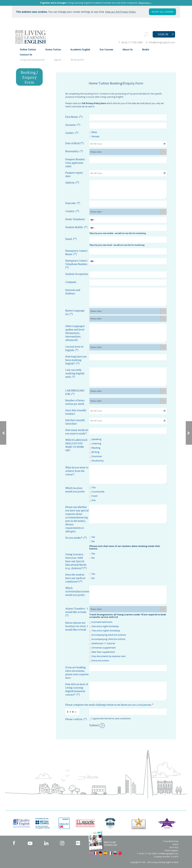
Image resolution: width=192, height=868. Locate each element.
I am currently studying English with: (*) (75, 374)
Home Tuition (53, 50)
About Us (128, 50)
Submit (97, 726)
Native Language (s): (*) (75, 313)
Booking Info (77, 60)
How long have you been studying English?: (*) (76, 360)
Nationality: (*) (74, 152)
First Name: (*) (74, 117)
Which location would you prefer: (75, 490)
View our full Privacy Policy (120, 12)
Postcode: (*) (73, 203)
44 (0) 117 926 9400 (132, 42)
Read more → (145, 3)
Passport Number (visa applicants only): (75, 163)
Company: (71, 282)
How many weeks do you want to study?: (77, 432)
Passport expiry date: (74, 175)
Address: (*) (72, 183)
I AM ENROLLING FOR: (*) (75, 392)
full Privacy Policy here (94, 103)
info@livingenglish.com (162, 42)
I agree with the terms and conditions (111, 718)
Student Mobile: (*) (76, 227)
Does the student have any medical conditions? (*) (75, 578)
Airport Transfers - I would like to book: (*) (77, 612)
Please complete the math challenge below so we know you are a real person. (109, 705)
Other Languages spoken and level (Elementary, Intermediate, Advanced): (75, 333)
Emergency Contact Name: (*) (76, 253)
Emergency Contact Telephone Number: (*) (77, 264)
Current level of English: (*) (74, 349)
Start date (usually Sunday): (76, 412)
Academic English (80, 50)
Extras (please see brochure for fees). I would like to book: (77, 626)
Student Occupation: (77, 274)
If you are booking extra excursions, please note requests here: (77, 673)
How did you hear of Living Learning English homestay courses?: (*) (77, 690)
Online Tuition (28, 50)
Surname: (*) (73, 125)
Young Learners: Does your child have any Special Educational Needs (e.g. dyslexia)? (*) (76, 561)
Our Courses (106, 50)
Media (146, 50)
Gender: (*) (72, 133)
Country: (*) (72, 211)
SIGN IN (163, 34)
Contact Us (26, 55)
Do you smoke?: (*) (76, 538)
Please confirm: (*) (76, 719)
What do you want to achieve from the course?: (77, 471)
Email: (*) (71, 239)
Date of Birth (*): (75, 144)
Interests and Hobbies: (73, 292)
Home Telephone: (75, 219)
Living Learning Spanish (32, 60)
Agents (58, 60)
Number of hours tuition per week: (75, 402)
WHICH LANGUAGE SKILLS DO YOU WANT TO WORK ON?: (76, 445)
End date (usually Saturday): (75, 422)
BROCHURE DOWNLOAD (111, 844)
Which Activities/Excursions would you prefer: (77, 592)
